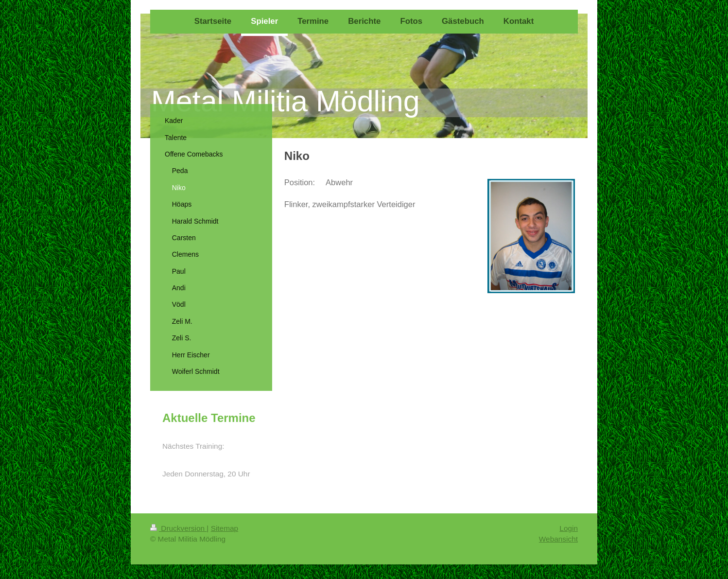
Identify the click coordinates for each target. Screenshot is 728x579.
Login (569, 528)
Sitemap (225, 528)
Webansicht (558, 539)
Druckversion (178, 528)
